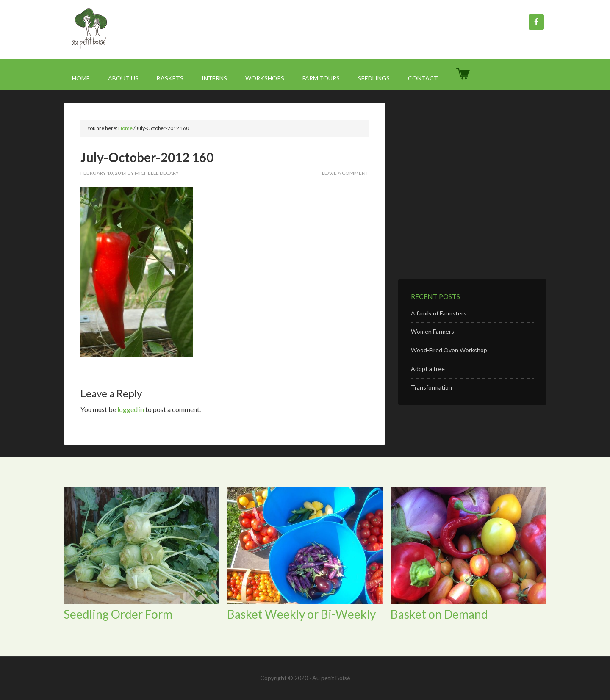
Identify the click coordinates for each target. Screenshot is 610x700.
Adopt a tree (428, 369)
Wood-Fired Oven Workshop (449, 350)
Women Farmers (433, 331)
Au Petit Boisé (136, 30)
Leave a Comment (345, 173)
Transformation (431, 387)
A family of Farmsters (439, 313)
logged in (131, 409)
